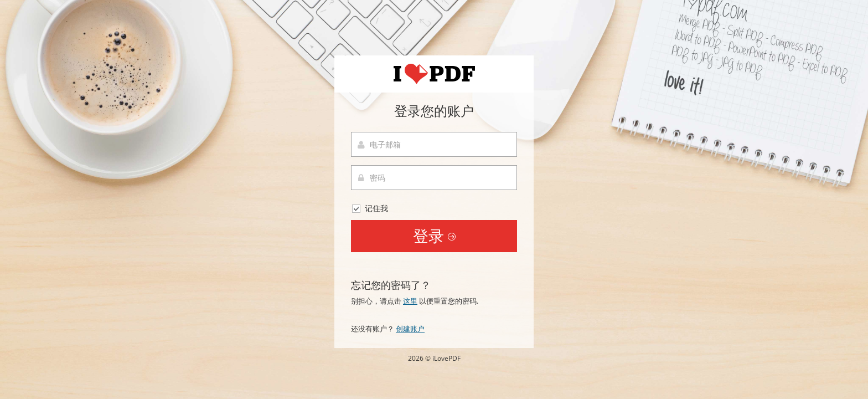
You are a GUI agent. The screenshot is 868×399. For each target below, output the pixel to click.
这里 (410, 301)
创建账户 (410, 329)
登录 (434, 236)
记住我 (370, 208)
